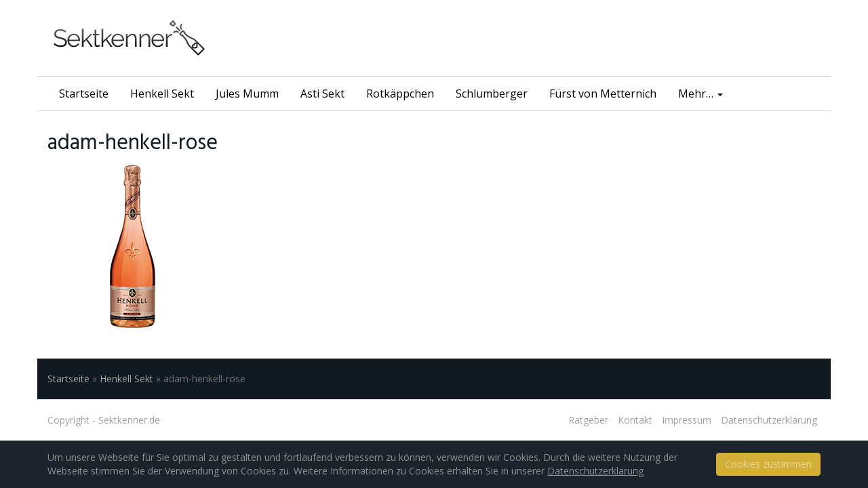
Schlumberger (492, 94)
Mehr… (701, 94)
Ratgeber (588, 420)
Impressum (687, 420)
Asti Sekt (322, 94)
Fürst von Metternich (603, 94)
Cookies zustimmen (768, 464)
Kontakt (635, 420)
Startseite (84, 94)
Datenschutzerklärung (769, 420)
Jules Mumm (247, 94)
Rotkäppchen (400, 94)
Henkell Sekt (162, 94)
